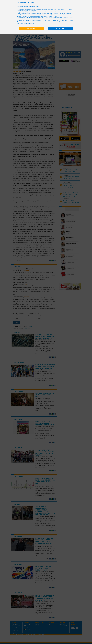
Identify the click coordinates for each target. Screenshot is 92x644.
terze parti (37, 12)
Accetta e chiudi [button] (60, 28)
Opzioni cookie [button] (32, 28)
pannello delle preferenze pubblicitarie (26, 23)
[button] (26, 2)
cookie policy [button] (33, 11)
